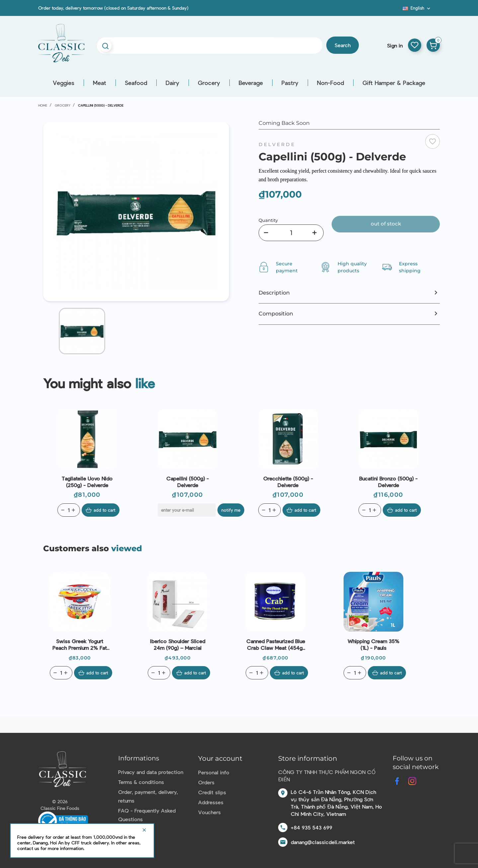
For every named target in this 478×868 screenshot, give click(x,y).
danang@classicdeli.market (323, 842)
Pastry (290, 83)
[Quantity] (291, 233)
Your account (220, 758)
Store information (308, 758)
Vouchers (209, 812)
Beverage (251, 83)
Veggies (64, 83)
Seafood (136, 83)
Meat (100, 83)
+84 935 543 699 (312, 827)
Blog (399, 10)
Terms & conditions (141, 782)
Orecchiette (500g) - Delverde (288, 482)
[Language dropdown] (417, 8)
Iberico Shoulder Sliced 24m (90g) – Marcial (178, 644)
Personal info (214, 772)
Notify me (232, 510)
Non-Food (330, 83)
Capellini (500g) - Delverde (188, 482)
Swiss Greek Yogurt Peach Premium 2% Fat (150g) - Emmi (80, 645)
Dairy (172, 83)
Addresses (211, 802)
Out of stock (386, 224)
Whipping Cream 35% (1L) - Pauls (373, 644)
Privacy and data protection (151, 772)
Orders (206, 782)
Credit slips (212, 792)
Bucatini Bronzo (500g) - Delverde (388, 482)
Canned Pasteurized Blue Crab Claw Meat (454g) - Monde (276, 645)
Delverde (277, 144)
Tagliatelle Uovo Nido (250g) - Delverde (87, 482)
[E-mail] (187, 510)
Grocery (209, 83)
